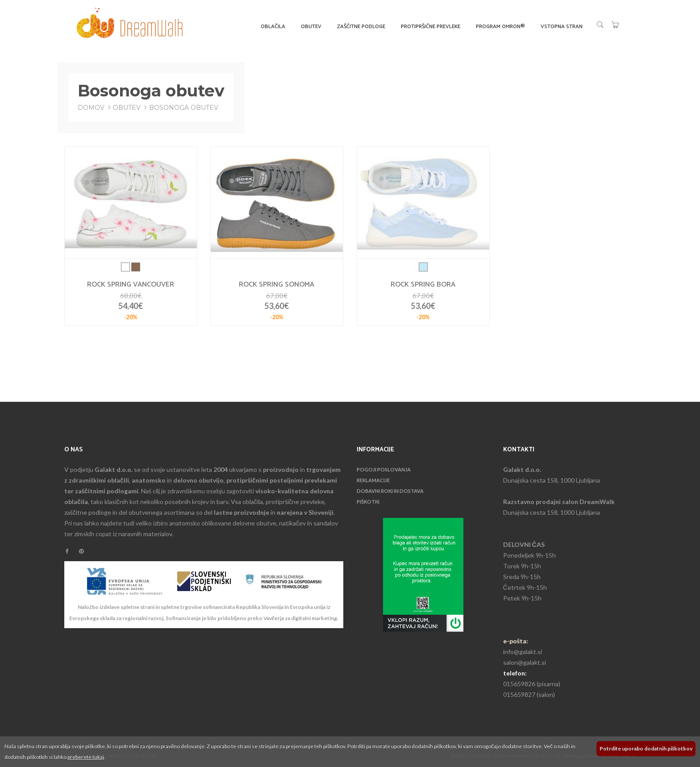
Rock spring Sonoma (277, 285)
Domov (91, 108)
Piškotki (368, 502)
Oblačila (273, 27)
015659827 (519, 694)
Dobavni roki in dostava (390, 491)
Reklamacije (373, 480)
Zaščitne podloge (361, 27)
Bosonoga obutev (184, 108)
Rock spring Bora (423, 285)
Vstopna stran (562, 27)
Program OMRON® (500, 27)
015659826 (519, 684)
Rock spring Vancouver (131, 285)
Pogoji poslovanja (384, 469)
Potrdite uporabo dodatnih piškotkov (646, 748)
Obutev (311, 27)
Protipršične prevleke (431, 27)
